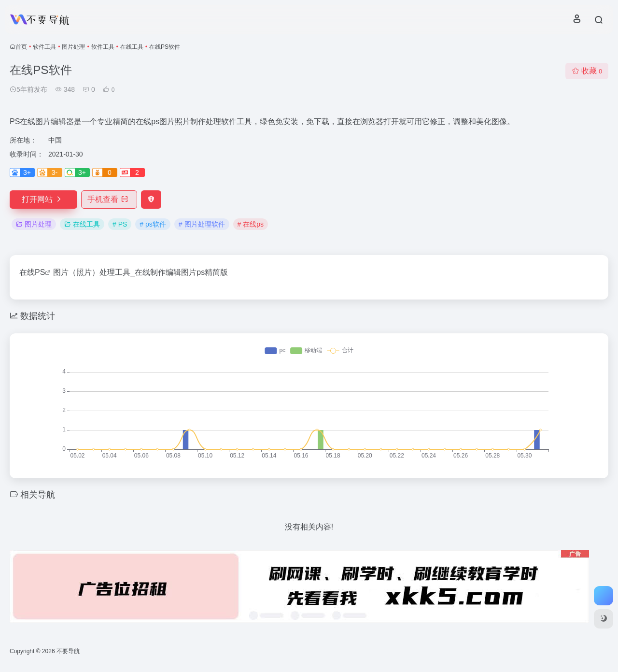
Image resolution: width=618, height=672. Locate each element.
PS (40, 272)
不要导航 (68, 651)
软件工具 (44, 47)
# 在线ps (251, 224)
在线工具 (132, 47)
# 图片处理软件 (202, 224)
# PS (120, 224)
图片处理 (73, 47)
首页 (21, 47)
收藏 (587, 71)
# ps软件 (153, 224)
